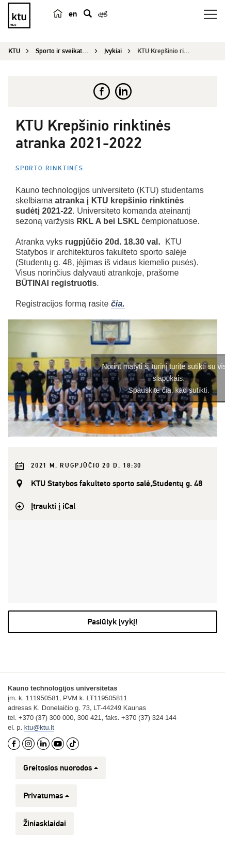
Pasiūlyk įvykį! (112, 622)
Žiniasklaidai (45, 824)
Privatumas (46, 796)
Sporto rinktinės (50, 168)
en (73, 14)
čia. (118, 304)
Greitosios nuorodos (61, 768)
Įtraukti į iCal (53, 506)
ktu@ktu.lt (39, 727)
